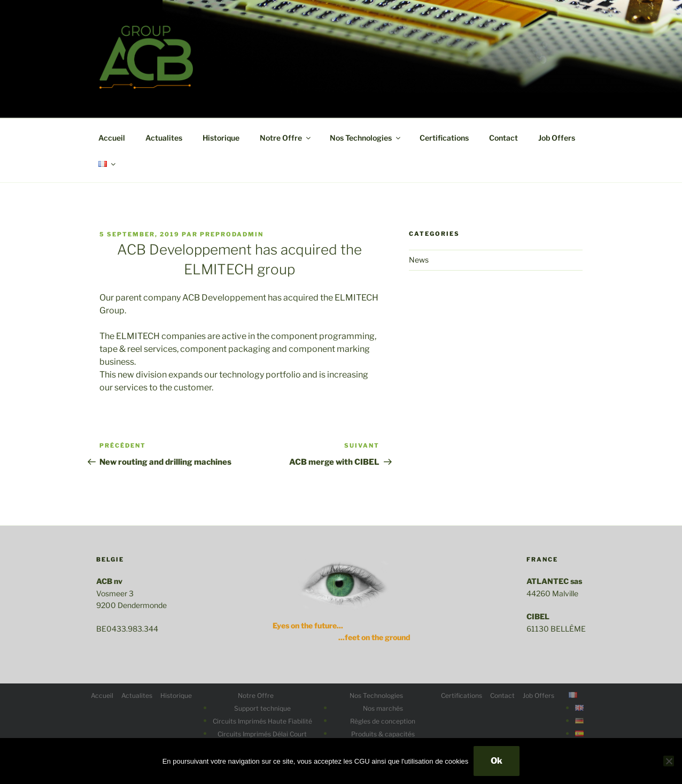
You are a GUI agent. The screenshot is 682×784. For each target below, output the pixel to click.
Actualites (164, 138)
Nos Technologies (366, 138)
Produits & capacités (383, 734)
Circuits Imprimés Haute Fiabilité (262, 721)
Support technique (262, 708)
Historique (221, 138)
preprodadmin (232, 234)
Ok (497, 761)
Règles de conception (383, 721)
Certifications (444, 138)
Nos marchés (383, 708)
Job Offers (557, 138)
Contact (503, 138)
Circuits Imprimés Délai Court (262, 734)
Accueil (112, 138)
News (419, 260)
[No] (669, 761)
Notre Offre (286, 138)
